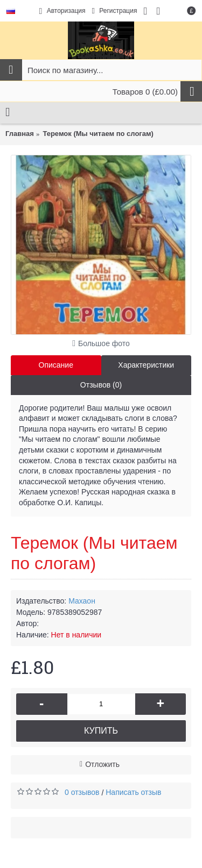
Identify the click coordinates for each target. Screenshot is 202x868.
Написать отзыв (133, 792)
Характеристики (146, 365)
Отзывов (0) (101, 385)
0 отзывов (82, 792)
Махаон (82, 601)
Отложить (102, 764)
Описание (56, 365)
